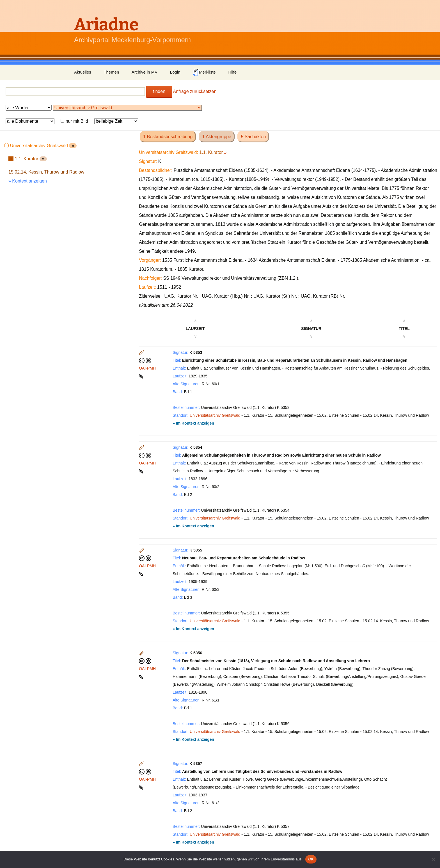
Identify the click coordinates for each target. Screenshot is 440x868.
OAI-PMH (147, 368)
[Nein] (433, 859)
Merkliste (204, 72)
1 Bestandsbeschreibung (168, 137)
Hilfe (232, 72)
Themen (111, 72)
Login (175, 72)
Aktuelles (83, 72)
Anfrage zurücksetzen (195, 91)
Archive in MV (145, 72)
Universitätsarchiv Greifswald (215, 415)
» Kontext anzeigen (28, 181)
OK (311, 859)
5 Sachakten (253, 137)
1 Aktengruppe (217, 137)
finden (159, 91)
